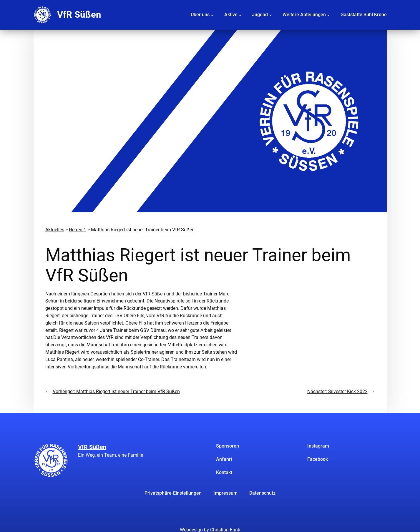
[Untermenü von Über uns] (212, 15)
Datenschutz (262, 493)
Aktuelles (55, 230)
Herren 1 (78, 230)
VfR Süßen (79, 15)
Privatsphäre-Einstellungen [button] (173, 493)
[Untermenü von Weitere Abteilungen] (328, 15)
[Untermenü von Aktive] (240, 15)
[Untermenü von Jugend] (270, 15)
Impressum (225, 493)
